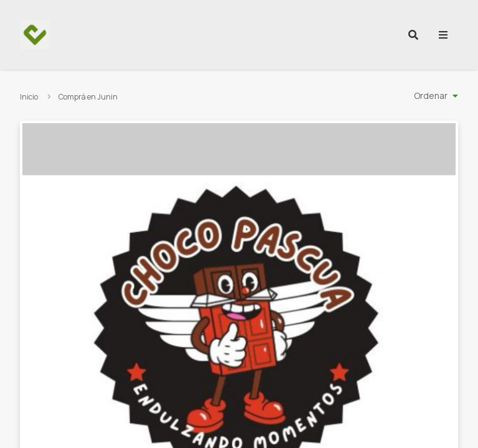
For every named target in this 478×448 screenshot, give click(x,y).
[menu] (443, 35)
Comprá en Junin (88, 97)
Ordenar (431, 96)
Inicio (29, 97)
